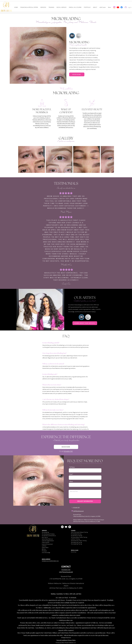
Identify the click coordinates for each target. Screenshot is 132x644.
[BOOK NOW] (77, 74)
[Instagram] (114, 7)
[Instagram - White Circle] (62, 527)
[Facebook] (122, 7)
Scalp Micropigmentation (48, 541)
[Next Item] (111, 159)
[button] (43, 7)
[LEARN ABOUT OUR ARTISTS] (85, 323)
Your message (73, 489)
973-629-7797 (68, 451)
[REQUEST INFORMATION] (85, 501)
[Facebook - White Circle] (70, 527)
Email (71, 474)
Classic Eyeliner (46, 542)
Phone (71, 481)
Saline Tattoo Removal (47, 539)
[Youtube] (118, 7)
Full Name (72, 467)
